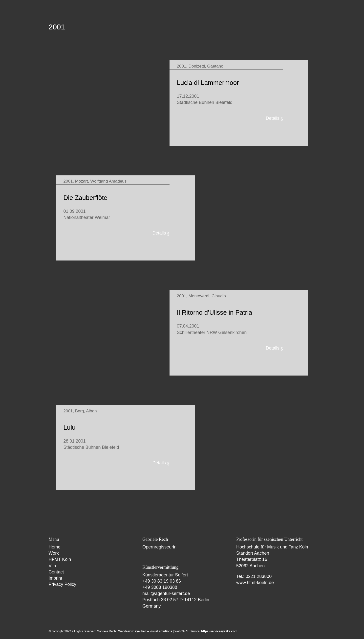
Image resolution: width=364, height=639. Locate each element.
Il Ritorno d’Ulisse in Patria (215, 312)
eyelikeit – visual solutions (153, 631)
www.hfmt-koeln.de (255, 583)
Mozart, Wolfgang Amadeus (101, 181)
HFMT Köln (60, 559)
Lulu (70, 427)
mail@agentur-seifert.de (166, 593)
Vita (53, 566)
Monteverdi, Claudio (207, 296)
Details (272, 118)
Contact (56, 572)
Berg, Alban (86, 411)
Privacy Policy (63, 584)
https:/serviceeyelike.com (219, 631)
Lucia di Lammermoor (208, 83)
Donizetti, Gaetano (206, 66)
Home (55, 547)
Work (54, 553)
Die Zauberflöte (86, 198)
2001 (182, 66)
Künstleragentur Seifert (165, 575)
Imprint (55, 578)
